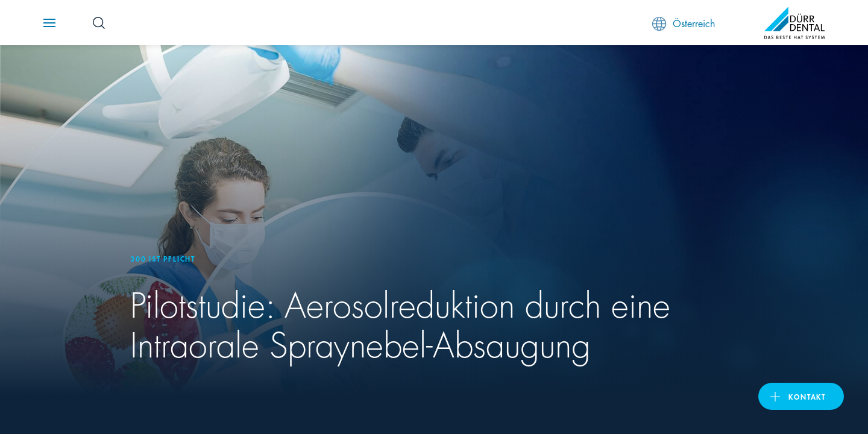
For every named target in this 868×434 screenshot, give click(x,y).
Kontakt (807, 396)
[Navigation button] (49, 23)
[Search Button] (99, 23)
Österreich (684, 23)
